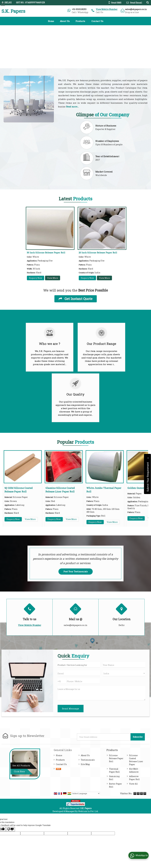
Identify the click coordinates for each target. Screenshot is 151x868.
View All (133, 784)
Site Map (85, 764)
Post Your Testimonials (76, 572)
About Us (65, 21)
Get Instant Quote (76, 299)
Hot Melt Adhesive (134, 770)
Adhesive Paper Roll (134, 778)
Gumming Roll (114, 778)
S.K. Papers (13, 11)
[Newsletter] (104, 737)
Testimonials (88, 760)
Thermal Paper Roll (114, 770)
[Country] (124, 673)
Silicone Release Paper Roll (116, 758)
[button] (107, 9)
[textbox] (79, 665)
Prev (7, 488)
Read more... (72, 107)
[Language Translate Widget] (86, 793)
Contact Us (97, 21)
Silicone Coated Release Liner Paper (136, 760)
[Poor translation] (10, 829)
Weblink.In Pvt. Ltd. (88, 811)
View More (53, 278)
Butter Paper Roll (115, 785)
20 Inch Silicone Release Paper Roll (98, 253)
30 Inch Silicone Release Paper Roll (46, 253)
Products (81, 21)
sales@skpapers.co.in (136, 9)
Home (51, 21)
